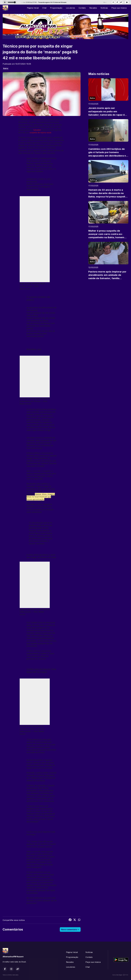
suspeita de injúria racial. (41, 133)
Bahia (6, 69)
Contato (82, 8)
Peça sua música (119, 8)
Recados (93, 8)
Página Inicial (33, 8)
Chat (44, 8)
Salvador (37, 130)
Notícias (104, 8)
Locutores (70, 8)
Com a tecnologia (120, 975)
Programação (56, 8)
